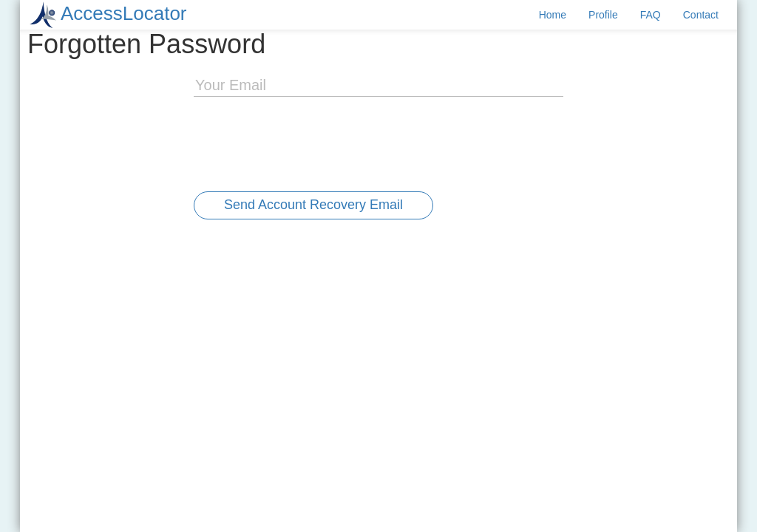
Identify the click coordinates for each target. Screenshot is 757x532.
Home (553, 15)
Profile (603, 15)
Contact (701, 15)
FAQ (651, 15)
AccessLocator (124, 13)
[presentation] (306, 140)
